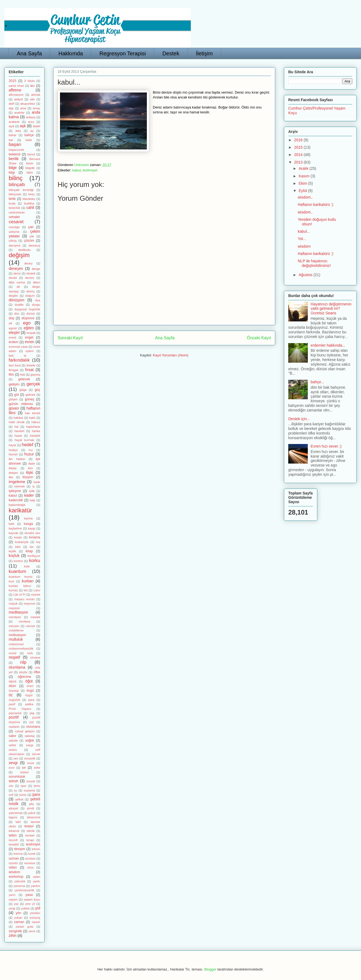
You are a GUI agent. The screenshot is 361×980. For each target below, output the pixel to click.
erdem (14, 342)
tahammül (34, 817)
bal (11, 140)
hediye (13, 450)
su (15, 790)
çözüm (29, 241)
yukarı (18, 918)
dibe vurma (17, 282)
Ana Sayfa (29, 53)
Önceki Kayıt (259, 338)
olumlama (17, 667)
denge (36, 269)
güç (37, 390)
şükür (32, 813)
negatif (14, 657)
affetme (15, 90)
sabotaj (30, 736)
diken (37, 282)
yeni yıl (30, 904)
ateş (18, 131)
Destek (171, 53)
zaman (19, 922)
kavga (28, 524)
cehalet (14, 217)
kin (32, 547)
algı (11, 108)
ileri (30, 468)
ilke (11, 477)
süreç (23, 795)
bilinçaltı (17, 185)
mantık (36, 595)
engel (29, 337)
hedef (27, 445)
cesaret (16, 222)
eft (10, 323)
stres (37, 786)
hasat (18, 436)
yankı (37, 881)
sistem (24, 772)
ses (16, 758)
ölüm (12, 686)
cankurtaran (17, 212)
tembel (30, 835)
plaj (32, 713)
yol (38, 908)
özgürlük (14, 700)
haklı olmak (17, 422)
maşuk (13, 604)
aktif (12, 104)
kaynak (13, 533)
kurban (28, 581)
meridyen (15, 617)
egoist (13, 328)
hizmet (13, 454)
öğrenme (24, 677)
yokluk (25, 908)
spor (24, 786)
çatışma (14, 232)
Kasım (305, 176)
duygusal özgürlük (27, 309)
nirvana (35, 657)
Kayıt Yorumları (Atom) (171, 355)
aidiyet (18, 99)
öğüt (29, 681)
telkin (13, 835)
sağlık (30, 740)
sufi (11, 795)
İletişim (204, 53)
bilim (30, 173)
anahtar (19, 113)
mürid (12, 653)
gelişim (14, 384)
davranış (34, 245)
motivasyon (17, 635)
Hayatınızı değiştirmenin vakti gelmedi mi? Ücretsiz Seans (331, 309)
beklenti (15, 154)
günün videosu (21, 404)
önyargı (14, 691)
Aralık (304, 168)
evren (29, 342)
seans (13, 750)
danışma (15, 245)
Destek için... (299, 419)
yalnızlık (20, 881)
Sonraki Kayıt (70, 338)
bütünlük (14, 208)
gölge (23, 390)
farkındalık (19, 360)
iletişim (13, 473)
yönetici (35, 913)
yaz (16, 904)
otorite (23, 672)
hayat (12, 445)
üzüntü (13, 863)
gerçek (33, 384)
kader (29, 495)
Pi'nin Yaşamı (20, 709)
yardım (36, 886)
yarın (12, 895)
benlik (14, 159)
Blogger (210, 969)
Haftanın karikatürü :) (316, 205)
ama (23, 108)
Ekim (303, 183)
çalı (31, 227)
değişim (19, 255)
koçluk (14, 556)
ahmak (36, 95)
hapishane (33, 427)
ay (32, 131)
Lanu (37, 590)
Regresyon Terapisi (123, 53)
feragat (13, 370)
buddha (29, 203)
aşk (23, 126)
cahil (30, 208)
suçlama (29, 790)
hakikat (18, 418)
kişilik (12, 551)
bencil (31, 154)
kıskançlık (22, 542)
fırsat (29, 370)
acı (32, 86)
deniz (17, 273)
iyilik (32, 491)
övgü (30, 691)
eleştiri (14, 333)
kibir (18, 547)
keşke (18, 537)
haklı (32, 418)
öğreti (12, 681)
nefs (30, 653)
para (31, 700)
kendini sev (32, 533)
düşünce (28, 318)
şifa (31, 804)
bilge (13, 168)
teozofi (13, 840)
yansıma (19, 886)
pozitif (14, 717)
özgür (29, 695)
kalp (32, 500)
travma (18, 854)
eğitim (29, 328)
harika (36, 431)
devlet (13, 278)
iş (33, 486)
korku (35, 561)
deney (28, 263)
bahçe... (318, 382)
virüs (30, 867)
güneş (29, 399)
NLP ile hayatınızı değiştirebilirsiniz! (314, 263)
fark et (18, 356)
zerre (32, 931)
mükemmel (16, 644)
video (13, 867)
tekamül (14, 831)
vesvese (30, 863)
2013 (299, 162)
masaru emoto (24, 599)
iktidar (13, 468)
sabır (12, 736)
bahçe (29, 135)
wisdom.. (305, 197)
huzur (29, 454)
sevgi (13, 763)
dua (38, 300)
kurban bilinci (20, 586)
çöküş (13, 241)
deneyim (16, 269)
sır (24, 768)
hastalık (35, 436)
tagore (13, 817)
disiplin (13, 296)
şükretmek (16, 813)
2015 (12, 81)
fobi (23, 375)
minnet (30, 626)
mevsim (14, 626)
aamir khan (16, 86)
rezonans (33, 727)
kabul (76, 170)
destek (31, 273)
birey (31, 194)
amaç (37, 108)
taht (18, 822)
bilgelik (30, 168)
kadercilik (16, 500)
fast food (15, 365)
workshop (16, 877)
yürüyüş (35, 918)
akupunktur (28, 104)
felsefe (31, 365)
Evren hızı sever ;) (326, 446)
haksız (36, 422)
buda (12, 203)
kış (38, 542)
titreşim (20, 849)
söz (11, 786)
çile (32, 236)
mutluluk (16, 639)
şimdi (30, 808)
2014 (299, 155)
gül (16, 395)
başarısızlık (16, 150)
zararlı (36, 922)
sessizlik (30, 758)
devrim (30, 278)
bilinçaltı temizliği (21, 190)
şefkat (19, 799)
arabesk (14, 122)
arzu (31, 122)
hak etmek (33, 413)
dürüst (31, 314)
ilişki (30, 473)
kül (26, 590)
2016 (299, 140)
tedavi (29, 826)
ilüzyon (28, 477)
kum (12, 581)
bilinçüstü (15, 194)
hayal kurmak (24, 440)
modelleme (16, 630)
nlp (23, 662)
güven (14, 408)
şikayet (13, 808)
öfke (37, 672)
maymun (29, 604)
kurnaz (13, 590)
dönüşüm (17, 300)
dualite (19, 305)
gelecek (24, 379)
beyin (30, 163)
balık (29, 140)
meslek (35, 617)
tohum (36, 849)
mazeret (14, 608)
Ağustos (306, 275)
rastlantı (14, 727)
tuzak (32, 854)
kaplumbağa (17, 505)
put (32, 722)
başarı (15, 144)
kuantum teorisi (21, 577)
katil (11, 524)
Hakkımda (71, 53)
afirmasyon (16, 95)
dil (18, 287)
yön (18, 913)
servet (36, 754)
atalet (37, 126)
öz (11, 695)
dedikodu (24, 250)
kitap (29, 551)
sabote (13, 740)
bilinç (16, 178)
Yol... (302, 239)
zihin (13, 936)
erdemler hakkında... (328, 345)
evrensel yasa (18, 347)
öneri (30, 686)
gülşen (13, 399)
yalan (37, 877)
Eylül (303, 191)
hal (16, 427)
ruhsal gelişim (25, 731)
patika (29, 704)
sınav (31, 763)
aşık (12, 126)
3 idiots (29, 81)
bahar (13, 135)
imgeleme (17, 482)
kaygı (32, 528)
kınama (35, 537)
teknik (31, 831)
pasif (12, 704)
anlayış (31, 117)
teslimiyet (90, 170)
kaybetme (15, 528)
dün (17, 314)
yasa (29, 895)
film (11, 375)
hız (31, 450)
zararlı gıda (25, 927)
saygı (30, 745)
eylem (30, 351)
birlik (12, 199)
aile (32, 99)
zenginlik (15, 931)
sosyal (31, 781)
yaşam (13, 899)
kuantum (17, 571)
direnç (30, 291)
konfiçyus (34, 556)
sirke (37, 768)
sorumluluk (17, 777)
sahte (12, 745)
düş (11, 318)
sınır (12, 768)
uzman (14, 858)
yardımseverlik (24, 890)
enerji (12, 337)
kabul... (304, 231)
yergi (12, 908)
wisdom (15, 872)
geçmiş (35, 375)
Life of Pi (19, 595)
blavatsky (29, 199)
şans (36, 794)
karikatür (20, 510)
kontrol (18, 561)
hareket (19, 431)
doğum (30, 296)
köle (27, 566)
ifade (31, 464)
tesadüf (14, 844)
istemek (20, 486)
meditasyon (18, 612)
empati (31, 333)
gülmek (30, 395)
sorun (13, 781)
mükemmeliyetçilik (21, 649)
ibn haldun (17, 459)
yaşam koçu (32, 899)
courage (14, 227)
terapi (30, 840)
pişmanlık (15, 713)
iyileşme (15, 491)
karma (28, 518)
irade (37, 482)
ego (27, 323)
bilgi (12, 173)
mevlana (24, 621)
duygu (36, 305)
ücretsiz (31, 858)
